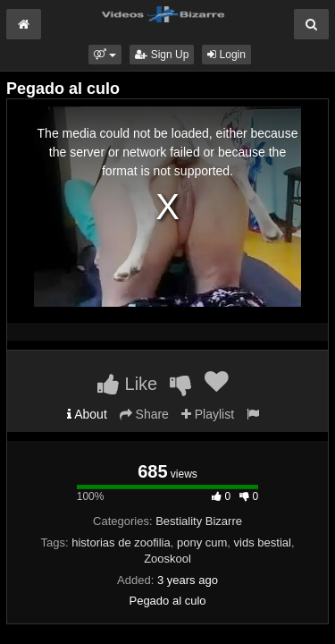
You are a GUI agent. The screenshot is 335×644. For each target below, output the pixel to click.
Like (127, 384)
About (87, 414)
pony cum (202, 542)
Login (226, 55)
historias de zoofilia (121, 542)
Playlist (208, 414)
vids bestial (263, 542)
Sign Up (162, 55)
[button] (105, 55)
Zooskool (167, 559)
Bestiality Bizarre (199, 521)
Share (144, 414)
